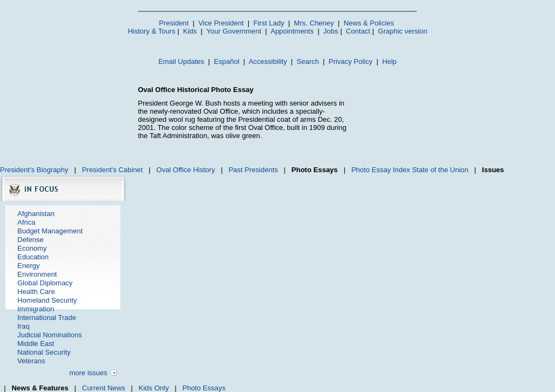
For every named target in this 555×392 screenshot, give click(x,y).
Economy (32, 248)
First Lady (269, 23)
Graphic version (402, 31)
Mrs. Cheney (314, 23)
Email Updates (181, 61)
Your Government (234, 31)
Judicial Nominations (50, 335)
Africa (26, 222)
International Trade (47, 318)
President (174, 23)
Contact (358, 31)
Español (227, 61)
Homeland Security (47, 300)
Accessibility (268, 61)
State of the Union (440, 170)
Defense (30, 240)
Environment (37, 274)
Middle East (36, 344)
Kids (190, 31)
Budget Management (50, 231)
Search (308, 61)
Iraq (23, 326)
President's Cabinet (112, 170)
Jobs (331, 31)
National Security (44, 352)
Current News (103, 388)
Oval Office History (186, 170)
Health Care (36, 292)
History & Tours (152, 31)
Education (33, 257)
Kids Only (154, 388)
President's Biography (34, 170)
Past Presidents (253, 170)
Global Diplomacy (45, 283)
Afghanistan (36, 214)
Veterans (31, 361)
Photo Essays (204, 388)
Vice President (221, 23)
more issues (88, 373)
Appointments (292, 31)
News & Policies (369, 23)
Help (389, 61)
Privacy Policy (350, 61)
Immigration (36, 309)
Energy (28, 266)
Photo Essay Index (380, 170)
